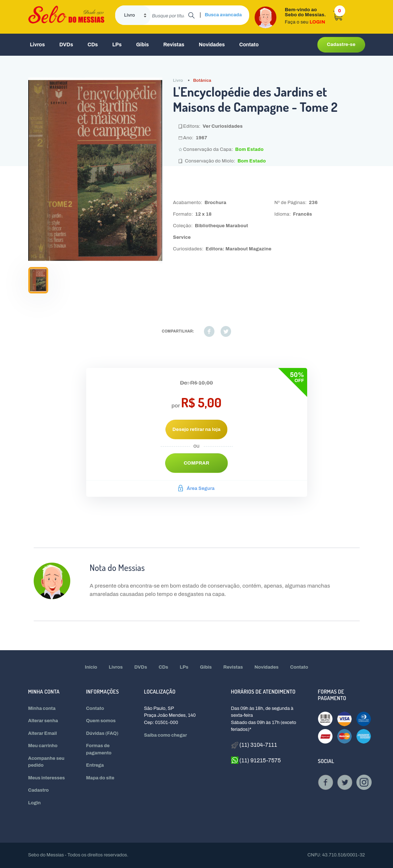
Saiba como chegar (166, 735)
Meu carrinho (43, 746)
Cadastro (39, 790)
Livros (37, 45)
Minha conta (42, 708)
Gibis (143, 45)
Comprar (196, 463)
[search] (169, 15)
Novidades (212, 45)
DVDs (66, 45)
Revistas (174, 45)
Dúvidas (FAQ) (103, 733)
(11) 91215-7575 (256, 760)
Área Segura (196, 488)
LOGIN (317, 22)
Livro (178, 80)
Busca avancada (223, 15)
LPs (117, 45)
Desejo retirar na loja (196, 429)
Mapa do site (100, 778)
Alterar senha (43, 721)
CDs (93, 45)
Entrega (95, 765)
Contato (249, 45)
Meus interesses (47, 778)
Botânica (202, 80)
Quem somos (101, 721)
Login (35, 803)
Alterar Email (43, 733)
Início (91, 667)
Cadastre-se (341, 45)
